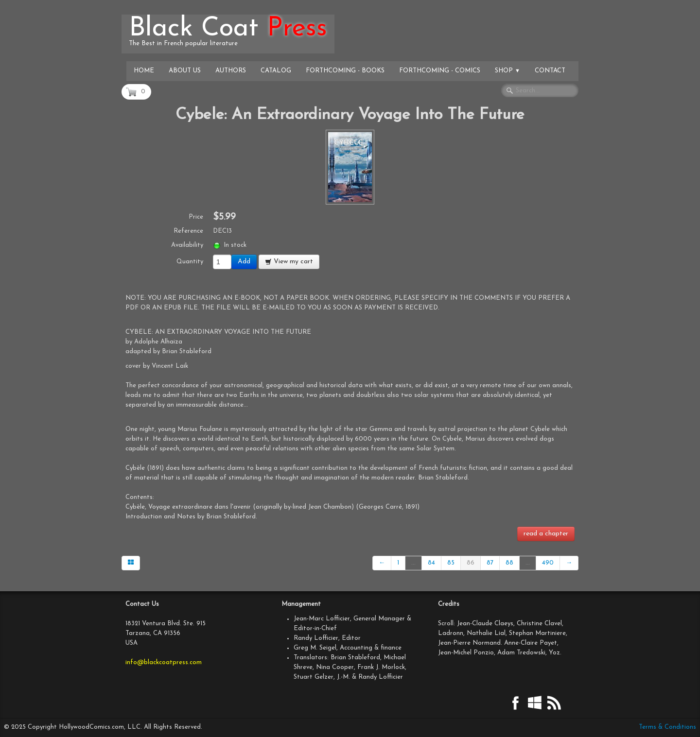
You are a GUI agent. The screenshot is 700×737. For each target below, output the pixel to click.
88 (509, 563)
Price (196, 217)
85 (451, 563)
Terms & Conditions (667, 727)
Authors (231, 71)
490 (548, 563)
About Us (185, 71)
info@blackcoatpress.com (164, 662)
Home (144, 71)
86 (471, 563)
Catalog (276, 71)
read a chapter (546, 534)
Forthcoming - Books (345, 71)
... (413, 563)
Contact (550, 71)
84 (431, 563)
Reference (188, 231)
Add (244, 262)
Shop (507, 71)
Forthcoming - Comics (440, 71)
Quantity (190, 262)
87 (490, 563)
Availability (187, 245)
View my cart (289, 262)
